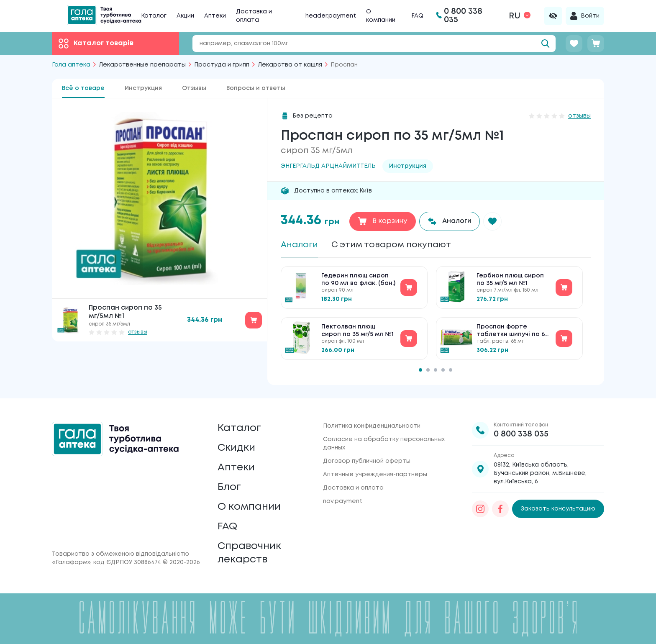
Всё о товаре (83, 88)
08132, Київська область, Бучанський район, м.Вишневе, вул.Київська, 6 (540, 473)
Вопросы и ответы (256, 88)
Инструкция (143, 88)
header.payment (331, 16)
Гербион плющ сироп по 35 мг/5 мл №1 (510, 280)
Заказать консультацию (558, 509)
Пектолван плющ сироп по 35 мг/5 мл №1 (357, 331)
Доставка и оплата (353, 488)
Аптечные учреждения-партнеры (375, 475)
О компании (249, 507)
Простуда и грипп (222, 65)
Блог (229, 487)
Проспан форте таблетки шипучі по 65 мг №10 (512, 331)
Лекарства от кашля (290, 65)
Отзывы (194, 88)
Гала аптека (71, 65)
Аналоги (299, 245)
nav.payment (343, 501)
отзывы (138, 332)
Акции (185, 16)
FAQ (417, 16)
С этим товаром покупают (391, 245)
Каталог (154, 16)
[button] (492, 221)
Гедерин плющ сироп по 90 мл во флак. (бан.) (358, 280)
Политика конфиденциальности (372, 426)
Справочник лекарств (249, 553)
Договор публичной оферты (367, 461)
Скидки (236, 448)
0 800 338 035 (521, 434)
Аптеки (215, 16)
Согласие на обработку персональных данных (384, 444)
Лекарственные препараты (142, 65)
